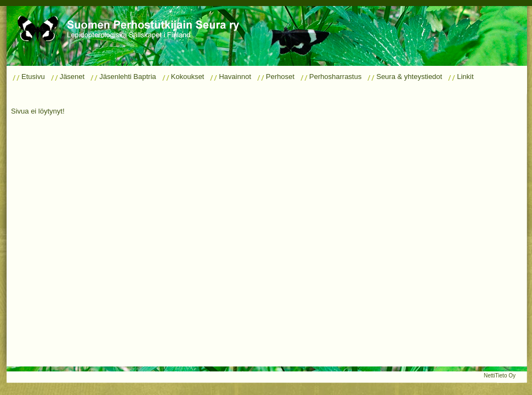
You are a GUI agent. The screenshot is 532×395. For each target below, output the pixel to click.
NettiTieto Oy (500, 376)
